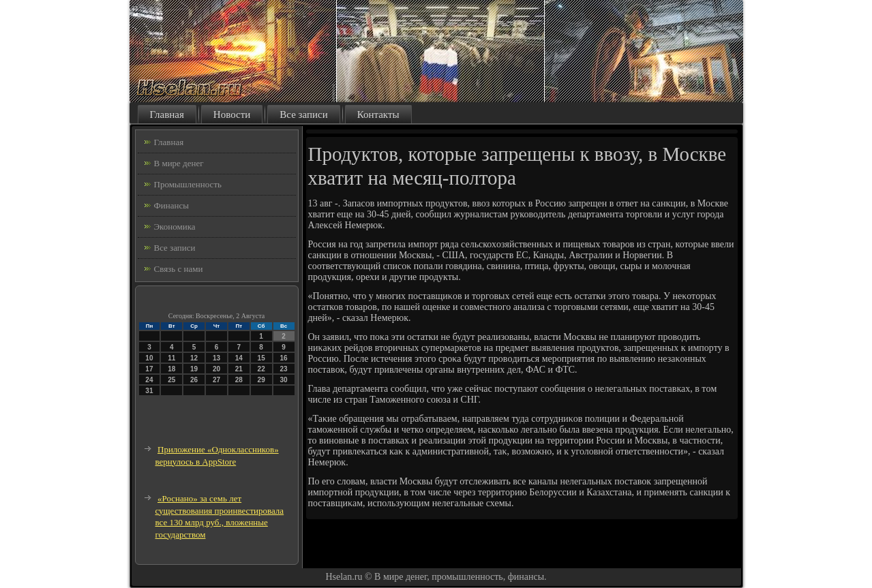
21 (239, 369)
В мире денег (179, 163)
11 (171, 358)
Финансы (171, 205)
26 (194, 380)
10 (149, 358)
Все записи (303, 114)
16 (283, 358)
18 (171, 369)
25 (171, 380)
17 (149, 369)
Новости (232, 114)
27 (216, 380)
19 (194, 369)
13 (216, 358)
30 (283, 380)
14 (239, 358)
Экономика (175, 227)
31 (149, 391)
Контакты (378, 114)
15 (261, 358)
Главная (167, 114)
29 (261, 380)
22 (261, 369)
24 (149, 380)
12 (194, 358)
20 (216, 369)
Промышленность (188, 184)
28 (239, 380)
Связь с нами (179, 269)
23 (283, 369)
